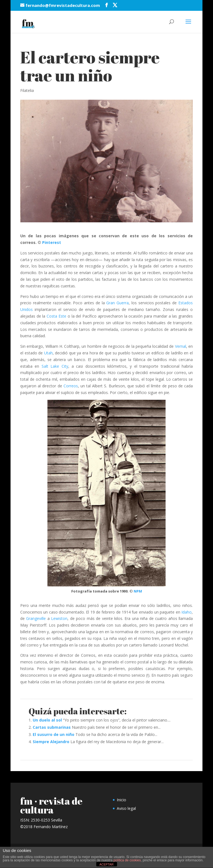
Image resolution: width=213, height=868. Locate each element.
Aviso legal (126, 808)
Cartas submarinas (52, 727)
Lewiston (59, 618)
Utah (48, 353)
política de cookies (127, 860)
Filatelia (27, 90)
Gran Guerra (117, 303)
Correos (71, 386)
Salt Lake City (55, 366)
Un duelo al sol (47, 720)
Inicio (121, 800)
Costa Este (56, 316)
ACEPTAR (106, 864)
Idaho (187, 612)
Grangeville (36, 618)
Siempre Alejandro (51, 742)
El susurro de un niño (54, 734)
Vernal (181, 346)
